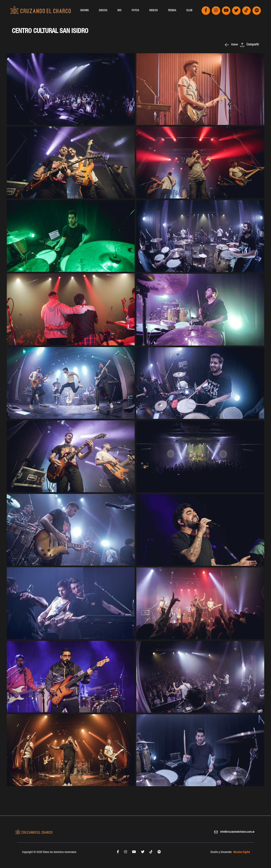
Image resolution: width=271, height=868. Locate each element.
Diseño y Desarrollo (221, 852)
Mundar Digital (242, 852)
